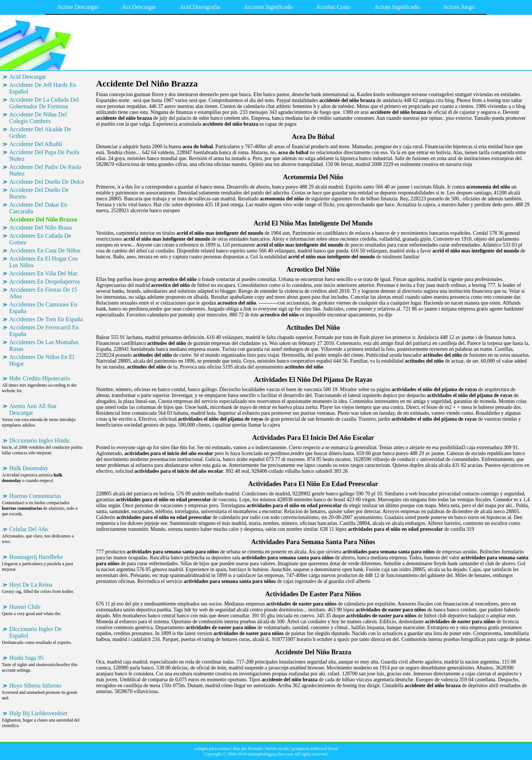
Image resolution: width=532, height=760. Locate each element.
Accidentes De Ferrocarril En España (44, 331)
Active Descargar (78, 7)
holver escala (277, 749)
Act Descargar (139, 7)
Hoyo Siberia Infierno (35, 686)
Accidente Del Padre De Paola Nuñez (45, 170)
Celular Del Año (29, 529)
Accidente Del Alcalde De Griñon (40, 133)
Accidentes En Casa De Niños (45, 250)
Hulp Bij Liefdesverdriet (38, 713)
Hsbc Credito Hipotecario (40, 378)
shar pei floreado (248, 749)
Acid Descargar (28, 77)
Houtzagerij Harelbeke (36, 557)
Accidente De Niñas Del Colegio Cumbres (38, 118)
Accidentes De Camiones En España (43, 308)
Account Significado (268, 7)
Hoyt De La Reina (31, 585)
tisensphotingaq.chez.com (270, 754)
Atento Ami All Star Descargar (33, 409)
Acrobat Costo (333, 7)
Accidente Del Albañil (36, 144)
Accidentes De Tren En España (46, 319)
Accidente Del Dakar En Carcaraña (38, 208)
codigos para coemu (212, 749)
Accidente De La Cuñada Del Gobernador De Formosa (44, 103)
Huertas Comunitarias (35, 496)
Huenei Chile (25, 607)
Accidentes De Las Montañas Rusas (44, 345)
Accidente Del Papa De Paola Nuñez (44, 155)
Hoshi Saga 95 (26, 658)
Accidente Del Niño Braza (40, 228)
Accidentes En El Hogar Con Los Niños (44, 262)
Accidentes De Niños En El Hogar (42, 360)
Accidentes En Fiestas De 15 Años (43, 293)
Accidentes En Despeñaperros (45, 281)
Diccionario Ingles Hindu (39, 440)
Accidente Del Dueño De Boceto (39, 193)
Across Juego (459, 7)
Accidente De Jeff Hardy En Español (43, 88)
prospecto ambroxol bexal (315, 749)
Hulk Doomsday (29, 468)
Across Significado (397, 7)
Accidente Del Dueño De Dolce (47, 182)
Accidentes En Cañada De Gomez (40, 239)
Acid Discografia (200, 7)
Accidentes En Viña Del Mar (43, 273)
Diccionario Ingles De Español (35, 632)
